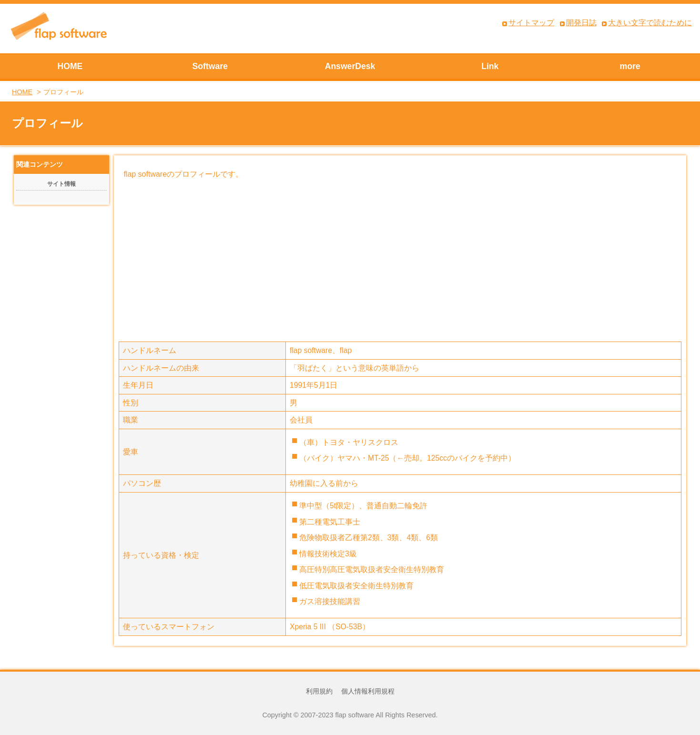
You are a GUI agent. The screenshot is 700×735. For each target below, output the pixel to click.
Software (210, 66)
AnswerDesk (350, 66)
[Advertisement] (400, 261)
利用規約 (319, 691)
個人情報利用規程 (368, 691)
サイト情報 (61, 184)
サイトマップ (531, 23)
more (630, 66)
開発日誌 (581, 23)
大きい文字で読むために (650, 23)
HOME (70, 66)
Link (490, 66)
